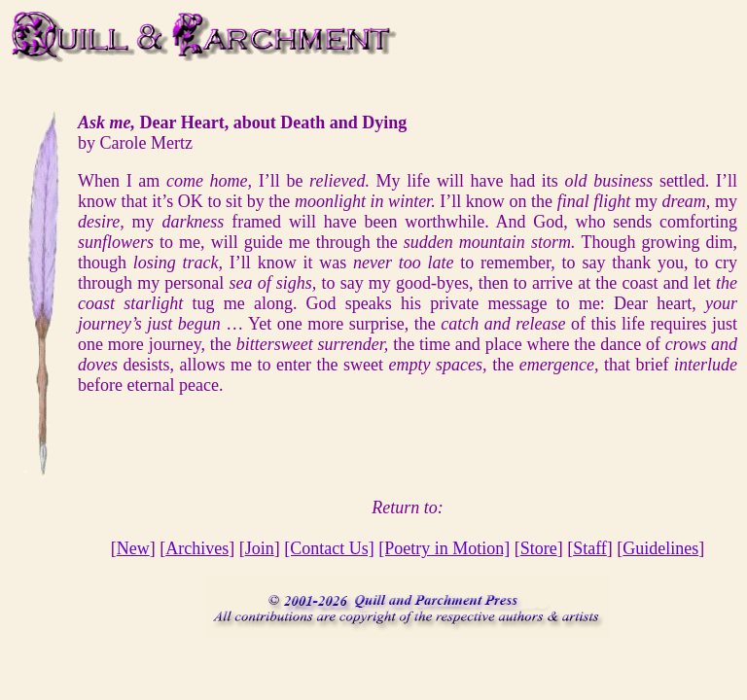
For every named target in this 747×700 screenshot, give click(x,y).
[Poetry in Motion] (444, 548)
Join (260, 548)
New (133, 548)
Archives (197, 548)
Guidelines (660, 548)
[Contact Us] (329, 548)
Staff (590, 548)
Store (539, 548)
